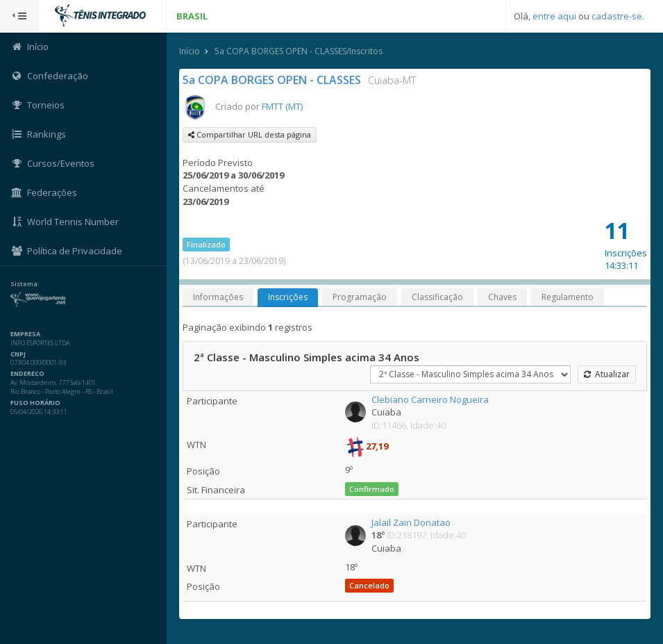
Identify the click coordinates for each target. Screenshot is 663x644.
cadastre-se (617, 16)
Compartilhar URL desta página (250, 134)
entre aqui (554, 16)
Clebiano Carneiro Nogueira (430, 399)
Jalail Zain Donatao (411, 522)
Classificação (437, 297)
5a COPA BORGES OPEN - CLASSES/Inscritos (299, 51)
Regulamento (568, 297)
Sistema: (25, 284)
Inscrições (288, 297)
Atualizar (607, 374)
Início (190, 51)
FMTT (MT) (282, 106)
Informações (218, 297)
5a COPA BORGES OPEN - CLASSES (272, 80)
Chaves (502, 297)
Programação (360, 297)
